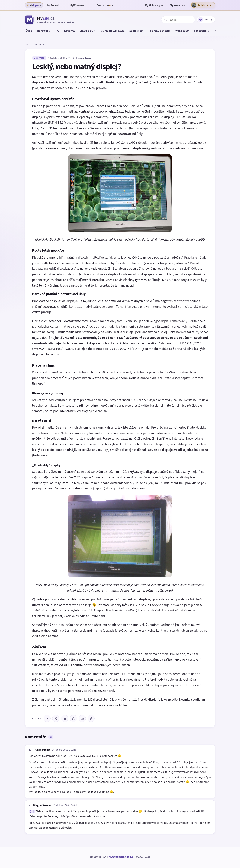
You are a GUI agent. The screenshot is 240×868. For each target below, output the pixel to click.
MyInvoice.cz (178, 5)
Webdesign (182, 31)
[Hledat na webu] (180, 20)
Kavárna (69, 31)
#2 (30, 805)
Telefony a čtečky (159, 31)
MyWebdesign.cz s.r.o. (121, 857)
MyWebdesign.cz (155, 5)
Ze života (39, 44)
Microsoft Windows (112, 31)
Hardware (43, 31)
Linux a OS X (88, 31)
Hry (57, 31)
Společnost (136, 31)
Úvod (29, 31)
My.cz (55, 5)
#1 (30, 750)
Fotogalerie (202, 31)
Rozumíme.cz (106, 5)
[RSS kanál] (215, 31)
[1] (32, 812)
